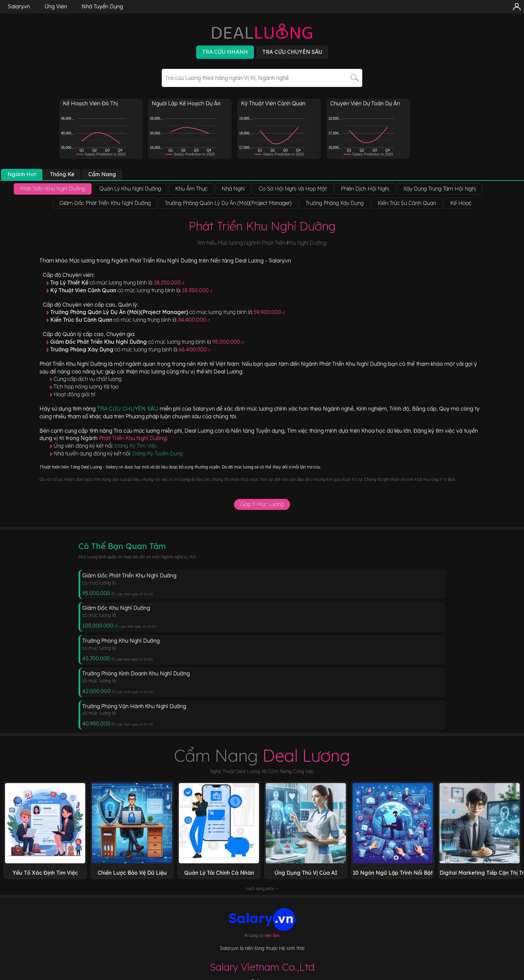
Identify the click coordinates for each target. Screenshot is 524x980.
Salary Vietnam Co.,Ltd (262, 967)
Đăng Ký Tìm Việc (136, 446)
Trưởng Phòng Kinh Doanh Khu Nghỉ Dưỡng (136, 673)
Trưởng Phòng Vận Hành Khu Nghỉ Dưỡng (134, 706)
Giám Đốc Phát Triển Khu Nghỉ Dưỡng (129, 575)
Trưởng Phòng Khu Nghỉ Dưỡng (121, 641)
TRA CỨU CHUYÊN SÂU (128, 409)
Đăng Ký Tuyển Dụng (158, 453)
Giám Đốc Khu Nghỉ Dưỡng (116, 608)
